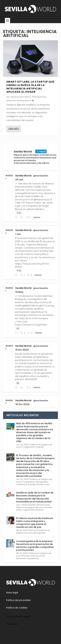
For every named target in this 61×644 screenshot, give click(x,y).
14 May (19, 292)
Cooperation (29, 482)
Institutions (22, 484)
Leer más (14, 129)
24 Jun (19, 180)
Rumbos (42, 97)
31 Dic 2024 (22, 350)
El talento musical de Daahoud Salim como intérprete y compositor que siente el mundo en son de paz (34, 523)
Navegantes (42, 482)
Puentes (40, 447)
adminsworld (17, 97)
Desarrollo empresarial (18, 100)
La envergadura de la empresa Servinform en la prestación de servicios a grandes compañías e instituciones (35, 546)
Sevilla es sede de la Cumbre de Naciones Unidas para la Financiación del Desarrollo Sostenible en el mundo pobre (35, 497)
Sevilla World (23, 176)
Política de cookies (17, 608)
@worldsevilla (41, 176)
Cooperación (29, 447)
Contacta (12, 624)
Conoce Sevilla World (18, 616)
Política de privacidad (18, 600)
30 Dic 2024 (22, 404)
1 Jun (18, 234)
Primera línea (43, 484)
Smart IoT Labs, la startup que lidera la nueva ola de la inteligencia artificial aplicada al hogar (30, 87)
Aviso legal (12, 593)
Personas (34, 530)
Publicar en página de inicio (30, 507)
